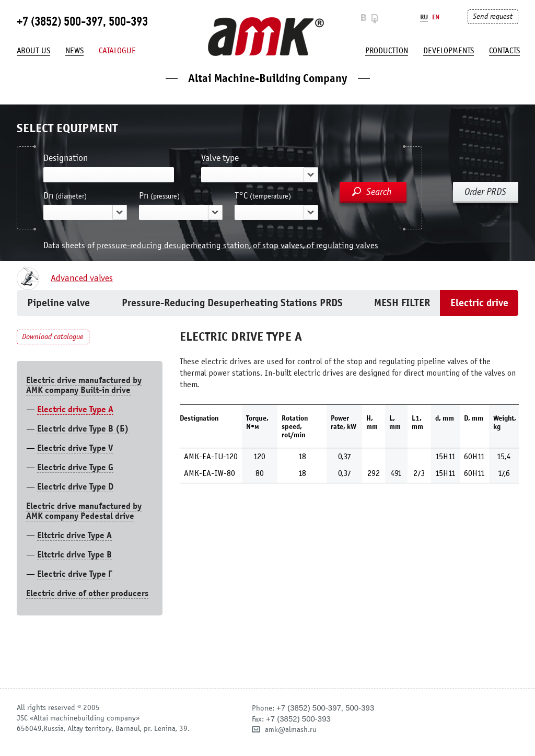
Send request (493, 16)
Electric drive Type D (75, 487)
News (74, 51)
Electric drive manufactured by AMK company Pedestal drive (84, 511)
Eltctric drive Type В (74, 555)
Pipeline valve (59, 303)
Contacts (504, 51)
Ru (424, 17)
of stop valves (278, 245)
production (387, 51)
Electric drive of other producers (87, 593)
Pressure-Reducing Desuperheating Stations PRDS (232, 303)
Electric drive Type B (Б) (83, 429)
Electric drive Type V (75, 448)
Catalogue (117, 51)
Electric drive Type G (75, 467)
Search (379, 192)
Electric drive (479, 303)
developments (449, 51)
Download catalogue (53, 337)
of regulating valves (342, 245)
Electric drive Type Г (75, 574)
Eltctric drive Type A (74, 535)
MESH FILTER (402, 303)
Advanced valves (82, 279)
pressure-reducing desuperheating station (173, 245)
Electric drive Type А (75, 409)
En (436, 17)
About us (33, 51)
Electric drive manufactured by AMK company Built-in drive (84, 385)
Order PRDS (485, 192)
